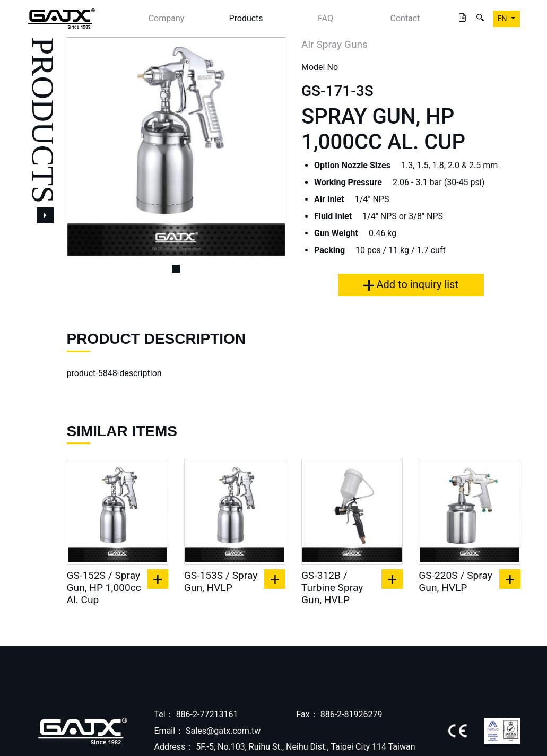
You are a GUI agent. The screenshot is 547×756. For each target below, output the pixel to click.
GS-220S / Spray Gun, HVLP (455, 581)
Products (246, 18)
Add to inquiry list (411, 284)
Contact (405, 18)
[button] (83, 147)
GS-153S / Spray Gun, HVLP (221, 581)
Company (167, 18)
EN (503, 19)
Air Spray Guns (335, 44)
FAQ (325, 18)
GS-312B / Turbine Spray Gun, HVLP (332, 588)
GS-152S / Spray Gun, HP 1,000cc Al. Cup (104, 588)
